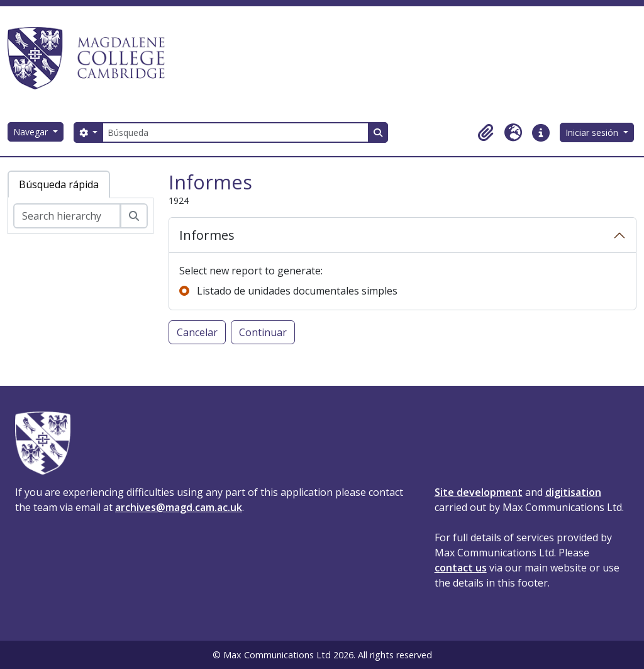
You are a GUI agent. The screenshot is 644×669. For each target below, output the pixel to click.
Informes (207, 235)
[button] (486, 133)
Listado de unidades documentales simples (297, 291)
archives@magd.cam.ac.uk (179, 507)
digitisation (573, 492)
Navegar (32, 132)
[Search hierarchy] (67, 216)
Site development (479, 492)
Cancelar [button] (197, 332)
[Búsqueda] (235, 132)
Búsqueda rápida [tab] (59, 184)
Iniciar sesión (593, 132)
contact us (461, 568)
